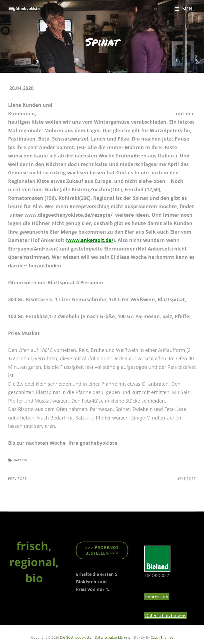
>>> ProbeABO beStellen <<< (102, 550)
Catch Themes (162, 637)
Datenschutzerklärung (112, 637)
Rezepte (20, 460)
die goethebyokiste (76, 637)
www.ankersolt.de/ (90, 240)
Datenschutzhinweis (166, 616)
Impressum (157, 597)
